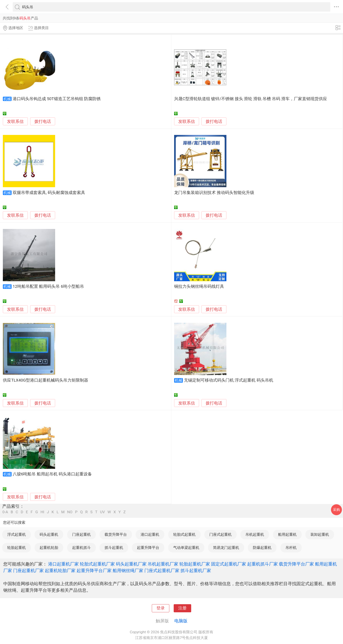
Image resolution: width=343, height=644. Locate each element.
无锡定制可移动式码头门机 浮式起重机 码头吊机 (229, 380)
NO (70, 512)
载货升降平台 (116, 534)
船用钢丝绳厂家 (128, 571)
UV (102, 512)
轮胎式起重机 (184, 534)
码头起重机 (49, 534)
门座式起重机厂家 (162, 571)
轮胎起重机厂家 (195, 564)
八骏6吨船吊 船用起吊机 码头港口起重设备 (52, 474)
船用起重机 (287, 534)
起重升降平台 (148, 548)
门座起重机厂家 (28, 571)
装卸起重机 (320, 534)
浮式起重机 (17, 534)
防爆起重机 (262, 548)
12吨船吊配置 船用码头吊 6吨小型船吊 (48, 286)
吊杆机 (291, 548)
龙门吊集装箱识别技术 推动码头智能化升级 (214, 193)
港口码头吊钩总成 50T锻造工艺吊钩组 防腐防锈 (57, 99)
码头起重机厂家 (131, 564)
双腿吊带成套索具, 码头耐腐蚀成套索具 (49, 193)
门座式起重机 (220, 534)
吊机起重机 (255, 534)
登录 (161, 608)
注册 (182, 608)
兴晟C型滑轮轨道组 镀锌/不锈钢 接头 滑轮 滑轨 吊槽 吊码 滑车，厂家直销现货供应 (250, 99)
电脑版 (181, 621)
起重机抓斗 (81, 548)
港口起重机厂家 (63, 564)
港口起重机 (150, 534)
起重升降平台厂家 (94, 571)
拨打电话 (43, 121)
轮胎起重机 (17, 548)
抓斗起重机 (114, 548)
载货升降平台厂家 (296, 564)
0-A (5, 512)
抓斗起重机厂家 (196, 571)
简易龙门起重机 (226, 548)
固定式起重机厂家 (229, 564)
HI (42, 512)
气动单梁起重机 (186, 548)
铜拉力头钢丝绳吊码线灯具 (199, 286)
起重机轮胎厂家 (60, 571)
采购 (336, 510)
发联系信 (15, 122)
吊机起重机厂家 (163, 564)
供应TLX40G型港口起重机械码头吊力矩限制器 (45, 380)
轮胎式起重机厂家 (97, 564)
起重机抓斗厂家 (262, 564)
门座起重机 (81, 534)
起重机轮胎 (49, 548)
